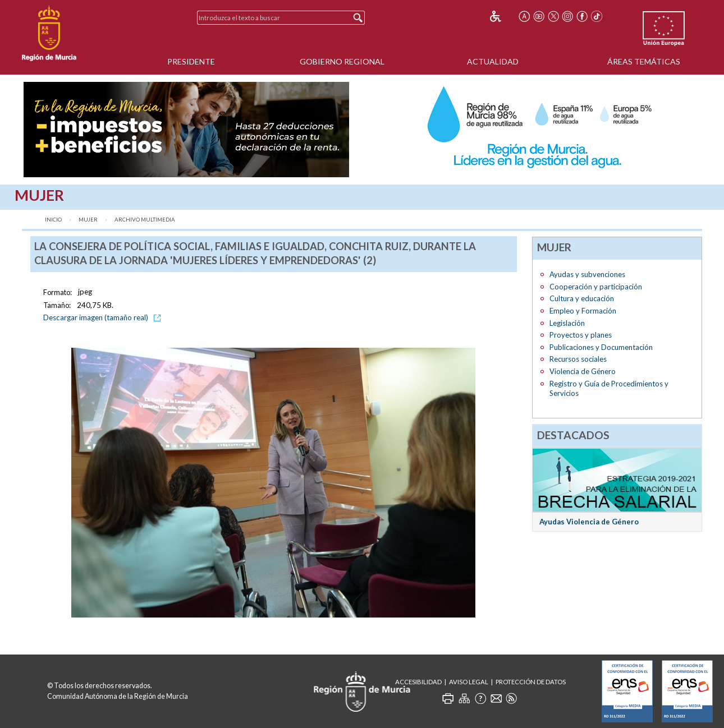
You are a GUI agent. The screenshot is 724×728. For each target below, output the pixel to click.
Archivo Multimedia (145, 220)
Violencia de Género (583, 371)
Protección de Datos (531, 682)
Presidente (191, 61)
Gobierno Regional (342, 61)
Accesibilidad (418, 682)
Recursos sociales (578, 359)
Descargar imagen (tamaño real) (104, 317)
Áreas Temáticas (644, 61)
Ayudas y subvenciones (587, 274)
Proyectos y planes (581, 335)
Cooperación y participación (596, 287)
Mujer (88, 220)
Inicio (53, 220)
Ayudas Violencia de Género (589, 522)
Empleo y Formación (583, 311)
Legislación (567, 323)
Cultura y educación (582, 298)
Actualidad (493, 61)
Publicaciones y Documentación (601, 347)
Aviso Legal (469, 682)
